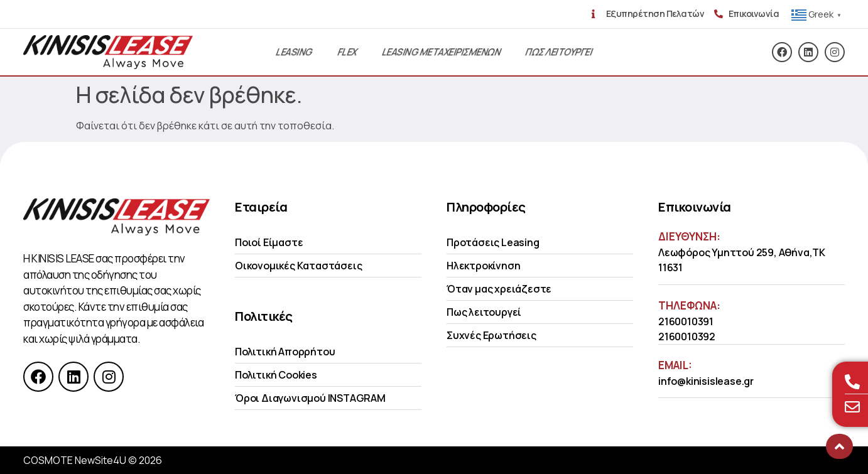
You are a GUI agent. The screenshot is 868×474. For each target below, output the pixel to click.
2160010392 (687, 337)
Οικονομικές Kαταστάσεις (298, 266)
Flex (347, 52)
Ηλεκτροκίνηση (483, 266)
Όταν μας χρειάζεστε (499, 289)
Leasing (294, 52)
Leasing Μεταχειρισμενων (441, 52)
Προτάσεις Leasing (493, 242)
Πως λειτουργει (559, 52)
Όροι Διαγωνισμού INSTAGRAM (310, 398)
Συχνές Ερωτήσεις (491, 335)
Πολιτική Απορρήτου (285, 352)
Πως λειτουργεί (484, 312)
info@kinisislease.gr (706, 381)
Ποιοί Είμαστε (269, 242)
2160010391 (686, 321)
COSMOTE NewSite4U (75, 460)
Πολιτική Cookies (276, 375)
